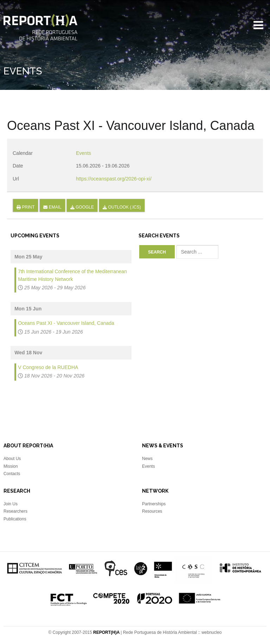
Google (82, 207)
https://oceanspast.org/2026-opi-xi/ (114, 179)
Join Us (11, 504)
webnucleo (211, 632)
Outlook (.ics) (122, 207)
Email (52, 207)
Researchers (15, 511)
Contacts (12, 474)
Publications (15, 519)
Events (83, 153)
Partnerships (154, 504)
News (147, 459)
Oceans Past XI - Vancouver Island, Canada (66, 323)
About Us (12, 459)
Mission (11, 466)
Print (25, 207)
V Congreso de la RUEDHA (48, 367)
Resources (152, 511)
